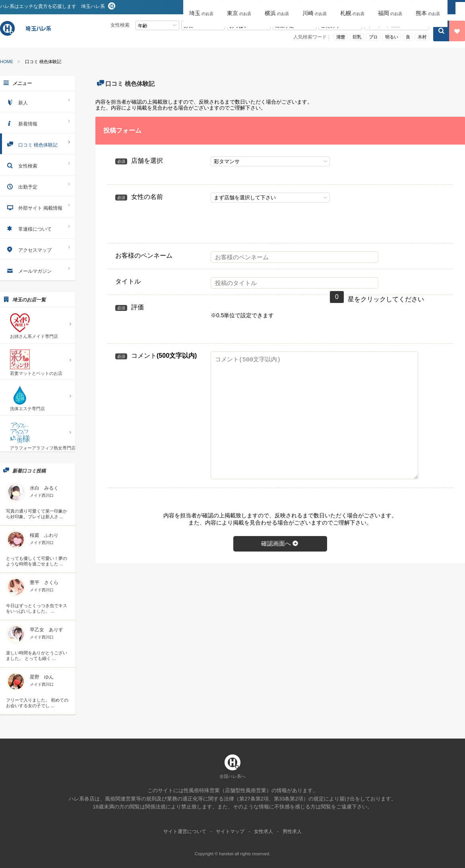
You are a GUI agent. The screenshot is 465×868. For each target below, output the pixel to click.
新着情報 (38, 122)
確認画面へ (280, 543)
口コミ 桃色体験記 (38, 144)
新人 (38, 101)
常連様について (38, 228)
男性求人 (292, 831)
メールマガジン (38, 270)
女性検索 (38, 165)
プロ (373, 37)
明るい (392, 37)
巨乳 (357, 37)
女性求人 (263, 831)
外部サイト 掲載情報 (38, 207)
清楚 (341, 37)
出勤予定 (38, 186)
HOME (7, 62)
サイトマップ (230, 831)
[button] (202, 7)
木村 (422, 37)
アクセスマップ (38, 249)
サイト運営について (185, 831)
